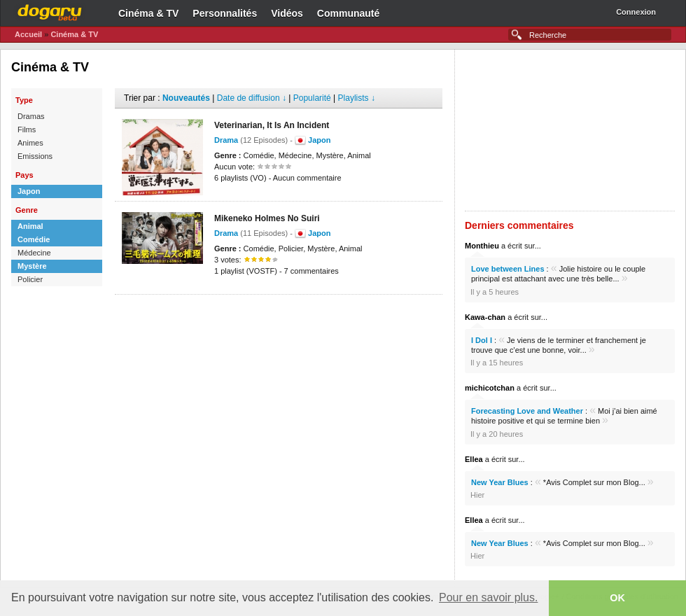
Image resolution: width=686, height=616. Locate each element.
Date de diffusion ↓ (252, 98)
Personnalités (225, 13)
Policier (30, 279)
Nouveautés (186, 98)
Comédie (34, 239)
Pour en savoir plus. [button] (488, 597)
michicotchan (490, 388)
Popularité (312, 98)
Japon (29, 191)
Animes (30, 143)
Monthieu (482, 246)
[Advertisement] (279, 316)
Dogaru (50, 10)
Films (27, 129)
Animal (30, 226)
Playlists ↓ (357, 98)
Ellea (474, 459)
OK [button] (617, 598)
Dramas (31, 116)
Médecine (34, 253)
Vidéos (287, 13)
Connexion (636, 12)
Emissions (35, 156)
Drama (226, 140)
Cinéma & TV (148, 13)
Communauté (348, 13)
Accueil (28, 34)
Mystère (32, 266)
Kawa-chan (485, 317)
